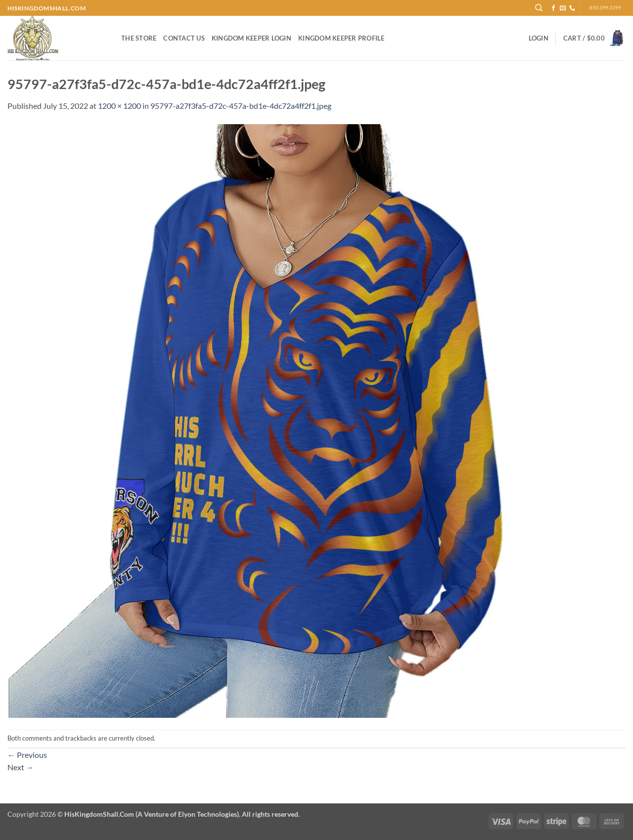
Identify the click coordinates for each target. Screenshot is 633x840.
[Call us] (572, 8)
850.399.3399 (605, 8)
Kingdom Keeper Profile (341, 38)
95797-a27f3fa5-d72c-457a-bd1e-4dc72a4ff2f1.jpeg (241, 106)
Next (21, 767)
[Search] (539, 8)
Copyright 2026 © (154, 814)
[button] (539, 38)
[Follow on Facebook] (553, 8)
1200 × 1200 (119, 106)
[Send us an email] (563, 8)
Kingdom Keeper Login (251, 38)
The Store (139, 38)
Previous (27, 755)
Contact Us (184, 38)
